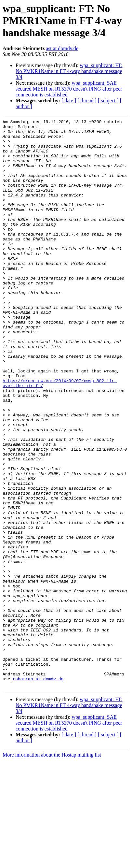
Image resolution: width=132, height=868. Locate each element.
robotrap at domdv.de (38, 785)
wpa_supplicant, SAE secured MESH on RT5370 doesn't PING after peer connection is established (69, 89)
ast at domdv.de (62, 48)
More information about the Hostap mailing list (52, 862)
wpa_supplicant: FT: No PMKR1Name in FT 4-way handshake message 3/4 (69, 71)
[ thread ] (87, 101)
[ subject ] (108, 101)
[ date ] (69, 101)
